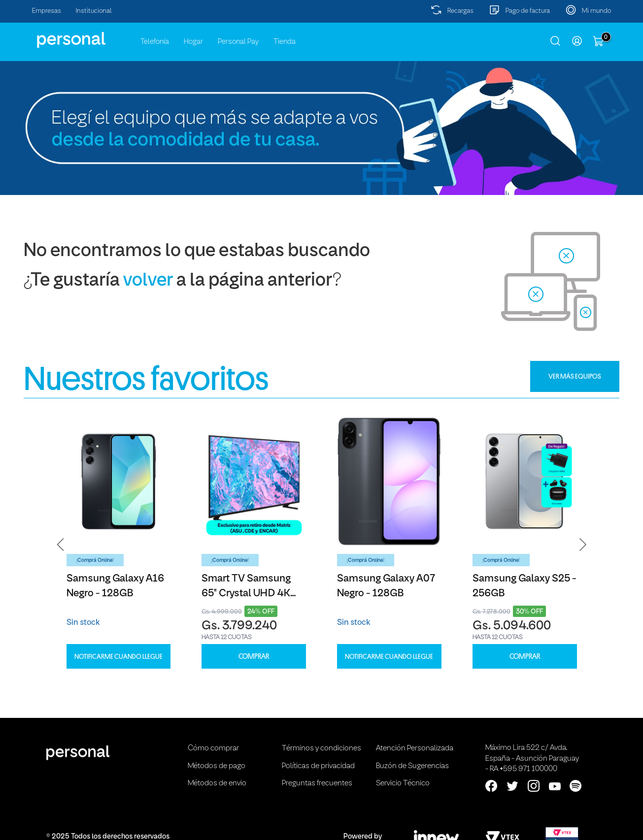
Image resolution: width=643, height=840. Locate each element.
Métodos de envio (217, 783)
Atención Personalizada (415, 748)
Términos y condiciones (321, 748)
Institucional (94, 11)
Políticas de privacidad (318, 766)
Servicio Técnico (403, 783)
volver (148, 281)
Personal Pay (238, 42)
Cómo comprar (213, 748)
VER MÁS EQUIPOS (575, 376)
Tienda (285, 42)
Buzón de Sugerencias (412, 766)
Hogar (193, 42)
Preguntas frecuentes (317, 783)
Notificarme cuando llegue (118, 656)
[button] (61, 544)
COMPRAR (254, 657)
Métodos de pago (217, 766)
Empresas (47, 11)
